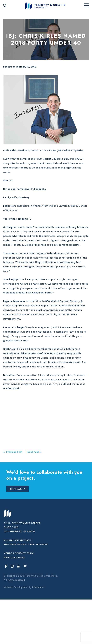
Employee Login (15, 557)
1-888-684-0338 (38, 544)
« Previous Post (13, 452)
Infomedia (38, 587)
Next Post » (34, 452)
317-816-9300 (23, 540)
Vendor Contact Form (19, 553)
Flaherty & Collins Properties (45, 6)
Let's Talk (16, 489)
